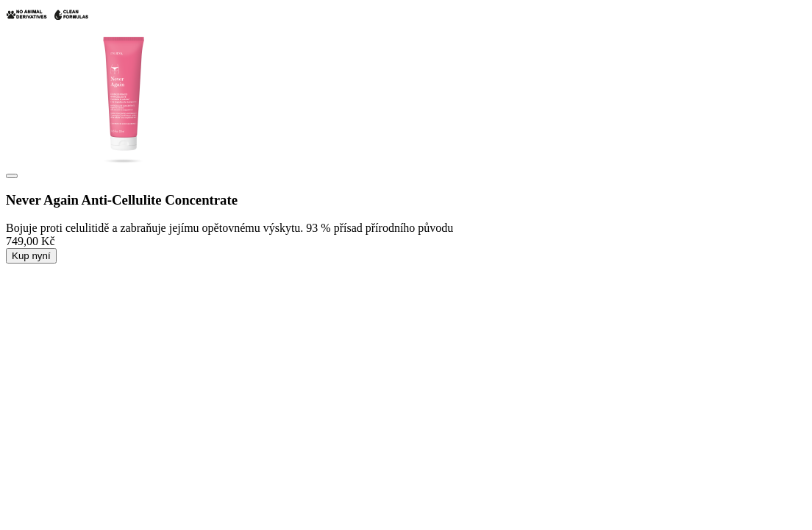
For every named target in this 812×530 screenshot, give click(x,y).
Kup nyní (31, 256)
